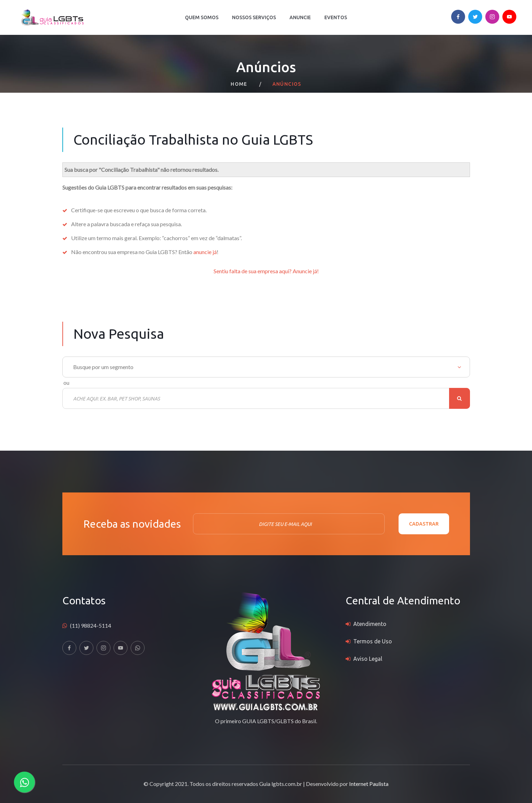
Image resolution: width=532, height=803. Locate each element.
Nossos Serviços (254, 17)
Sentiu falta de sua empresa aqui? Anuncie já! (266, 271)
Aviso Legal (368, 659)
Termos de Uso (373, 641)
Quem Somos (202, 17)
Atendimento (370, 624)
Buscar (460, 398)
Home (239, 84)
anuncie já (205, 252)
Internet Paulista (369, 784)
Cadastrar (424, 524)
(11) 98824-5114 (91, 625)
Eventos (336, 17)
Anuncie (300, 17)
